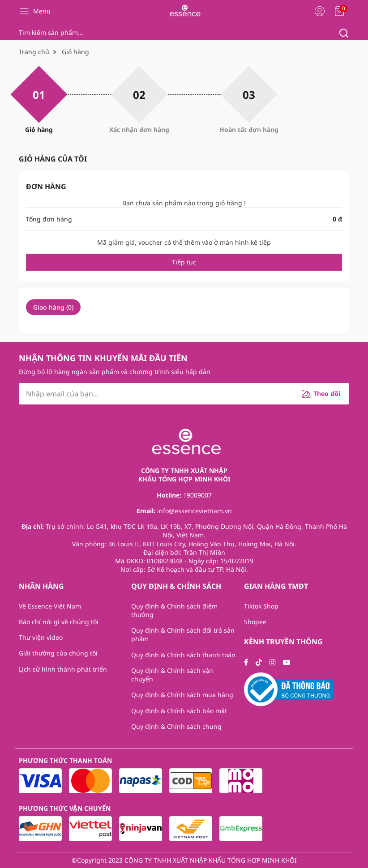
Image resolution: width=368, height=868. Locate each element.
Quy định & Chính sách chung (176, 726)
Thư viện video (41, 637)
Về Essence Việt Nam (50, 606)
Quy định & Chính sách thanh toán (183, 655)
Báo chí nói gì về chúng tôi (59, 622)
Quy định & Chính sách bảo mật (179, 711)
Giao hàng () (53, 307)
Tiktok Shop (261, 606)
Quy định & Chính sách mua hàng (182, 695)
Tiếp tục (184, 262)
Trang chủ (34, 52)
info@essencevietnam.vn (195, 511)
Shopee (255, 622)
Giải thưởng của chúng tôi (58, 653)
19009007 (197, 495)
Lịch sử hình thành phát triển (63, 669)
